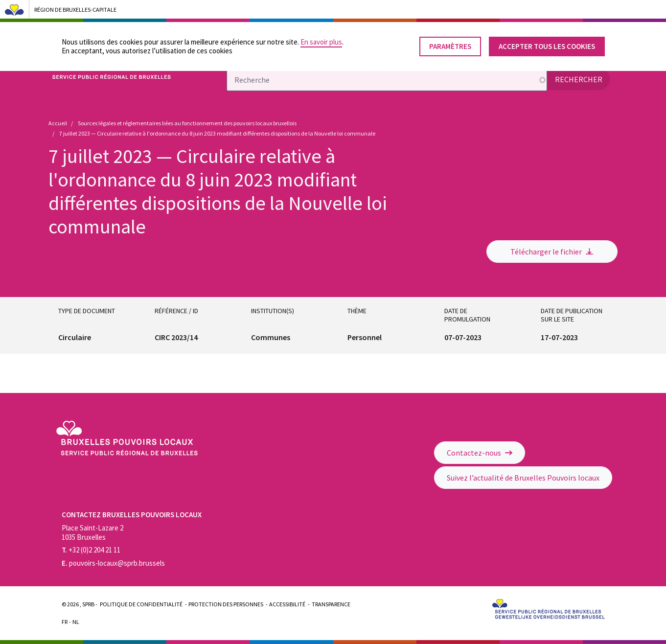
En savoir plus (321, 42)
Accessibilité (287, 604)
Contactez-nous (480, 453)
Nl (76, 622)
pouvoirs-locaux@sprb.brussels (113, 563)
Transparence (331, 604)
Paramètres (450, 46)
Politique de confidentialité (141, 604)
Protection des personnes (226, 604)
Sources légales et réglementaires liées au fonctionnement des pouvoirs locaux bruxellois (187, 123)
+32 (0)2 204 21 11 (91, 550)
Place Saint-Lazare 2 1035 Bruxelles (92, 532)
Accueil (58, 123)
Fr (65, 622)
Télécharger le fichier (552, 252)
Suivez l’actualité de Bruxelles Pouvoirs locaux (523, 478)
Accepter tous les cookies (547, 46)
